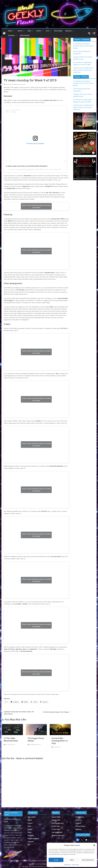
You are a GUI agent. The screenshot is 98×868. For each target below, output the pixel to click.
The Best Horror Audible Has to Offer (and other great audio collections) (83, 70)
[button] (94, 845)
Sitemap (78, 829)
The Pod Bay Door (58, 823)
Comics (30, 823)
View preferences (88, 860)
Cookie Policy (67, 864)
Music (30, 832)
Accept (56, 860)
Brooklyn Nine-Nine (25, 169)
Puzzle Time (56, 826)
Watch (20, 31)
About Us (79, 820)
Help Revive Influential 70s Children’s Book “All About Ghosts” (18, 713)
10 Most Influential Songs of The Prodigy (57, 712)
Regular (68, 31)
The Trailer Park (57, 832)
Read (29, 31)
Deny (72, 860)
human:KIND (56, 817)
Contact (78, 823)
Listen (38, 31)
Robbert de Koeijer (21, 84)
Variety (41, 288)
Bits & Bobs (58, 31)
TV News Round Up (58, 835)
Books (30, 820)
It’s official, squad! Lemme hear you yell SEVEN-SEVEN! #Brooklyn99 (27, 166)
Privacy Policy (75, 864)
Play (47, 31)
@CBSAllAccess (12, 206)
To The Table (56, 829)
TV (29, 845)
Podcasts (31, 835)
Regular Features (33, 839)
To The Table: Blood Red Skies (11, 739)
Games (30, 829)
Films (29, 826)
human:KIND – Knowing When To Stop (60, 741)
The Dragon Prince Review (36, 739)
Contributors (80, 817)
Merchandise (25, 35)
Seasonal (11, 35)
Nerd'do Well (56, 820)
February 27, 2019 (59, 206)
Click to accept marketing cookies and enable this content (36, 206)
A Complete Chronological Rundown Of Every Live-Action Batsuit (83, 46)
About (10, 31)
